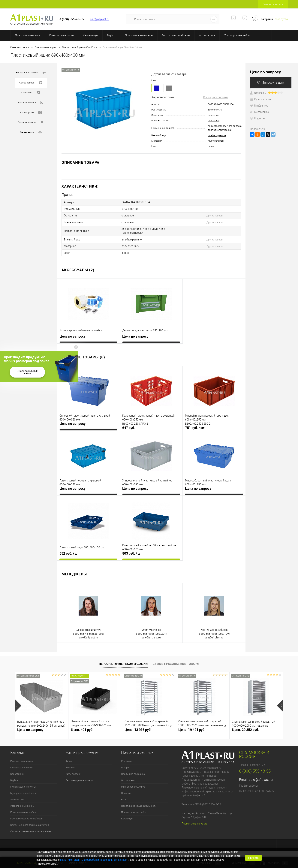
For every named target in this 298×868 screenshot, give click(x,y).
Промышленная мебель (24, 810)
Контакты (127, 759)
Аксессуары (31, 113)
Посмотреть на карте (194, 821)
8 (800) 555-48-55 (255, 769)
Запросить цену (271, 83)
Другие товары (215, 215)
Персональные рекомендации (123, 662)
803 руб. (132, 551)
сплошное (213, 115)
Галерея (126, 765)
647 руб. (129, 425)
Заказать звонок (273, 4)
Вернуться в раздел (31, 73)
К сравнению (259, 112)
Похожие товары (31, 123)
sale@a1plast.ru (100, 19)
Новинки (70, 765)
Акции (69, 759)
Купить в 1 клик (261, 99)
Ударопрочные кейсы (237, 35)
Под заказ (258, 118)
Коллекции (127, 816)
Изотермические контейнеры (27, 816)
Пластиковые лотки (62, 35)
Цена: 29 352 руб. (245, 727)
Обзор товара (31, 83)
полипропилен (216, 141)
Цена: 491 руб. (82, 727)
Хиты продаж (73, 772)
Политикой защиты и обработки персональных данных (94, 860)
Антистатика (207, 35)
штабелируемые (217, 135)
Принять (253, 858)
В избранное (259, 105)
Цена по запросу (72, 334)
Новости (126, 791)
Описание (31, 93)
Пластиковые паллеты (139, 35)
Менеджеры (31, 133)
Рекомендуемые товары (79, 778)
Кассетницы (90, 35)
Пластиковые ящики (28, 35)
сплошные (214, 121)
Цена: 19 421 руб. (192, 727)
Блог (124, 797)
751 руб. (195, 425)
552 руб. (69, 551)
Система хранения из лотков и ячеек (31, 829)
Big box (111, 35)
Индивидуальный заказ (27, 372)
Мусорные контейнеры (176, 35)
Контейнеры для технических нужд (30, 823)
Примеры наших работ (134, 810)
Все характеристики (215, 97)
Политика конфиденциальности (139, 803)
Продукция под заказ (133, 772)
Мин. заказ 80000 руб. (133, 784)
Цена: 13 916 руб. (138, 727)
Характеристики (31, 103)
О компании (128, 778)
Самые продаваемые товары (176, 662)
